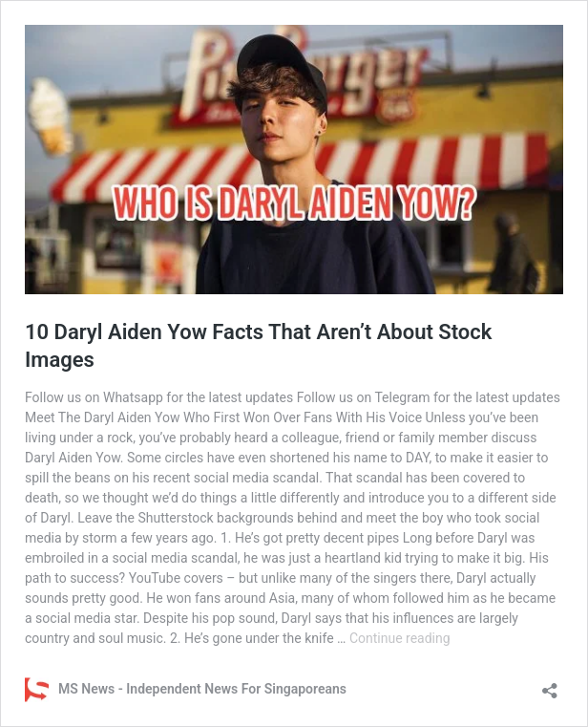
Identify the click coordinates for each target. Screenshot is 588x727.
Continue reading (400, 638)
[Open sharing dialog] (550, 684)
